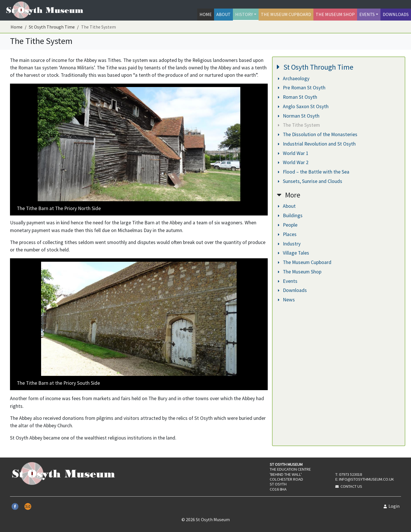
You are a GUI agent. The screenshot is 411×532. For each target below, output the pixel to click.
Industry (289, 244)
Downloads (396, 14)
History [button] (244, 14)
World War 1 (293, 153)
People (288, 225)
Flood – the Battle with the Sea (314, 172)
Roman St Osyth (298, 97)
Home (206, 14)
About (223, 14)
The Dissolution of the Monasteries (318, 134)
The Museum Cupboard (286, 14)
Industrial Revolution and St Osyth (317, 144)
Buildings (290, 215)
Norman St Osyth (299, 116)
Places (287, 234)
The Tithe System (299, 125)
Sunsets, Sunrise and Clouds (310, 181)
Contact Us (351, 486)
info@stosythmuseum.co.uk (366, 479)
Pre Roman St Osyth (302, 88)
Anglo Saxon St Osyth (303, 106)
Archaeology (294, 78)
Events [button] (367, 14)
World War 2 (293, 162)
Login (392, 506)
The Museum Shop (335, 14)
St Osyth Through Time (52, 27)
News (286, 300)
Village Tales (294, 253)
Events (288, 281)
